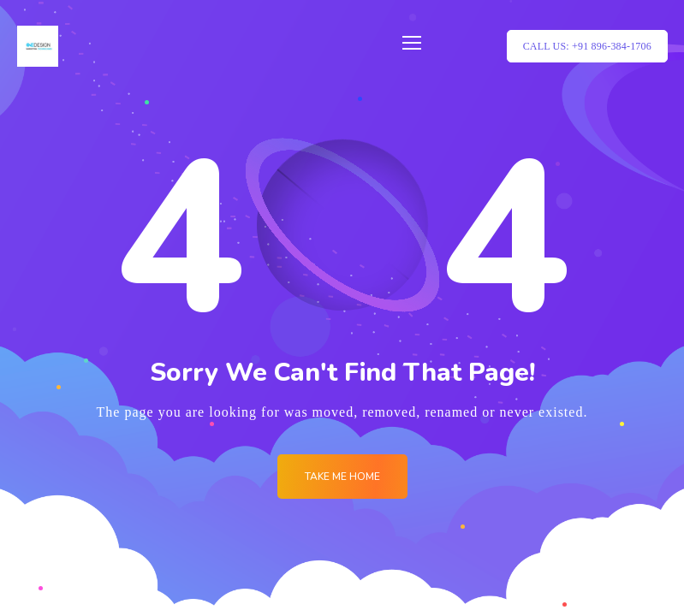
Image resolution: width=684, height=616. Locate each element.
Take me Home (342, 477)
